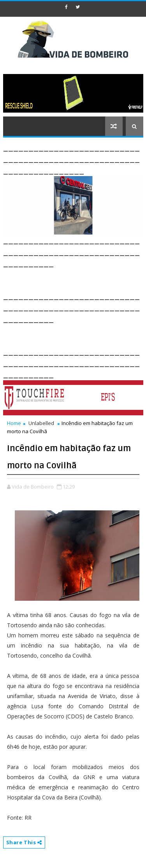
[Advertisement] (75, 279)
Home (14, 423)
